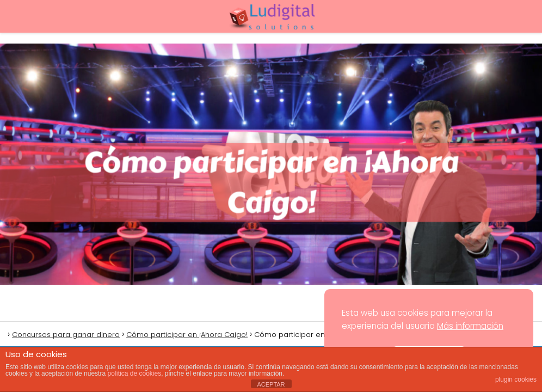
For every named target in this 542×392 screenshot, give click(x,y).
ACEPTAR (271, 384)
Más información (470, 326)
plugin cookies (516, 379)
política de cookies (134, 373)
